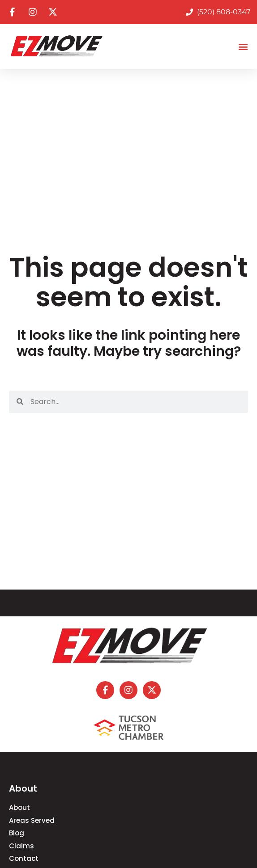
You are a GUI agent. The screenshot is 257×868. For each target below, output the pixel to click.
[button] (243, 47)
